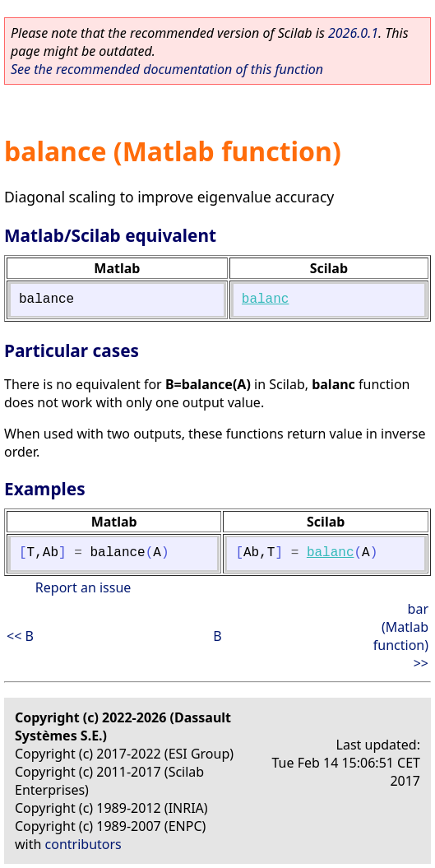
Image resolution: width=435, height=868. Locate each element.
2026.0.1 (353, 33)
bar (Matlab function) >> (401, 636)
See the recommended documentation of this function (167, 69)
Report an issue (83, 587)
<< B (20, 636)
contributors (83, 844)
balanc (266, 299)
